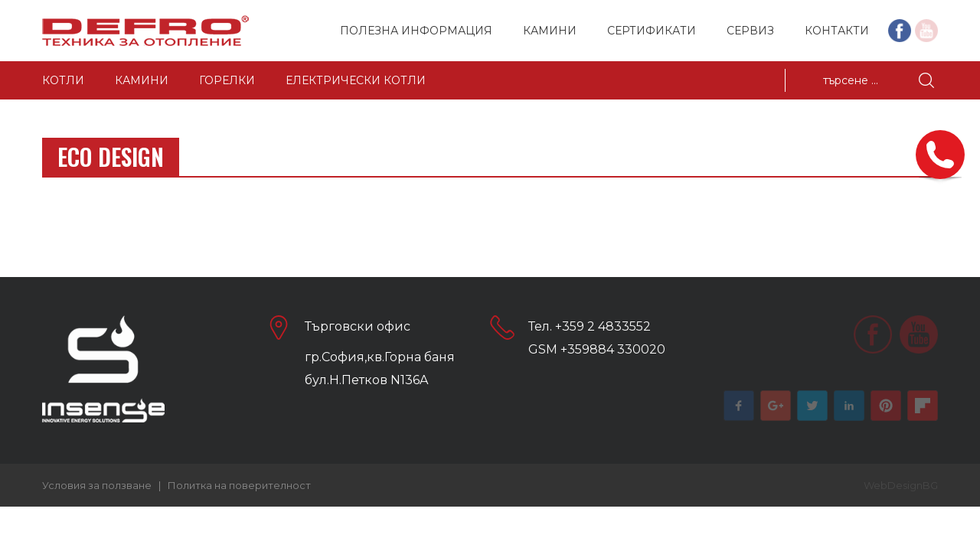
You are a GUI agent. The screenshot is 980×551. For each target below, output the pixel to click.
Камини (550, 31)
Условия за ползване (97, 485)
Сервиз (750, 31)
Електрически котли (356, 80)
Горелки (227, 80)
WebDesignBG (901, 485)
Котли (63, 80)
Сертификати (652, 31)
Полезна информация (416, 31)
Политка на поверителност (239, 485)
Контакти (837, 31)
